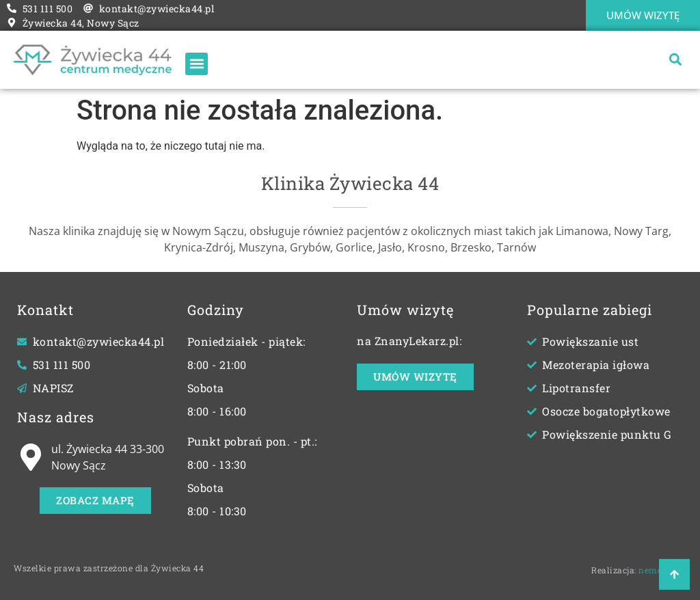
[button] (675, 60)
